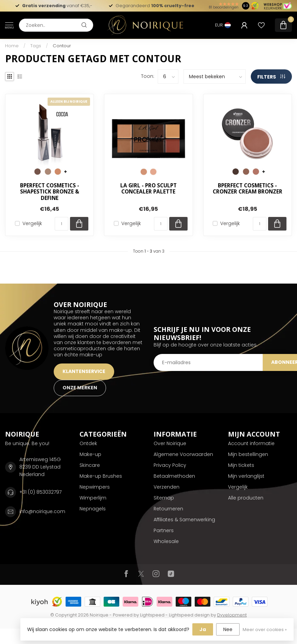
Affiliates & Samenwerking (184, 520)
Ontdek (88, 443)
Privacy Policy (170, 465)
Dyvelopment (232, 615)
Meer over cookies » (265, 630)
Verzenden (167, 487)
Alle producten (246, 498)
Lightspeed (152, 615)
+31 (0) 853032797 (40, 492)
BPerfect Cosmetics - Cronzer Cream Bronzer (248, 189)
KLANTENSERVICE (84, 371)
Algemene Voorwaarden (183, 454)
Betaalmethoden (174, 476)
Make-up (90, 454)
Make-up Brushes (101, 476)
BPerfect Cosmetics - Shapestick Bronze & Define (50, 192)
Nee (228, 629)
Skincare (90, 465)
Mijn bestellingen (248, 454)
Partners (164, 530)
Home (12, 46)
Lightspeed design (189, 615)
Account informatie (251, 443)
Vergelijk (32, 224)
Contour (62, 46)
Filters (271, 77)
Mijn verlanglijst (246, 476)
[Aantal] (62, 224)
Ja (203, 629)
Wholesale (166, 541)
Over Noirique (170, 443)
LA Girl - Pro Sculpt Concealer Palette (148, 189)
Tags (36, 46)
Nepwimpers (95, 487)
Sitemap (164, 498)
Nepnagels (93, 509)
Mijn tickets (241, 465)
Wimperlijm (93, 498)
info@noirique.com (42, 511)
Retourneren (168, 509)
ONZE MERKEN (80, 388)
